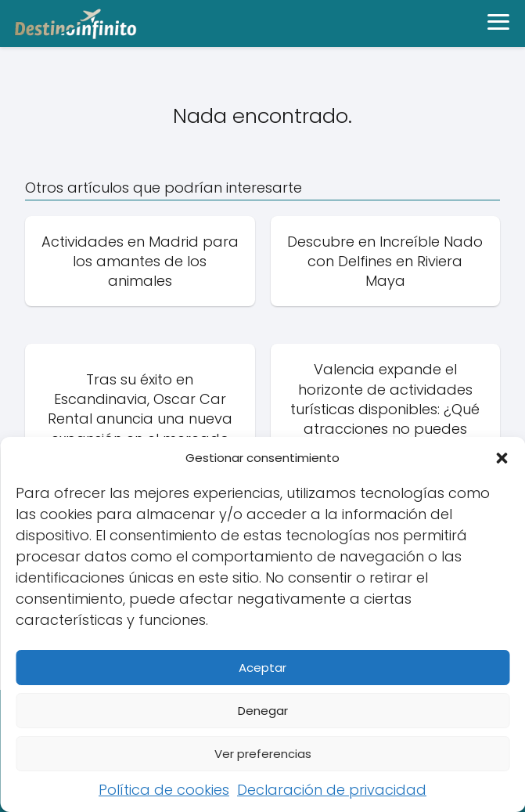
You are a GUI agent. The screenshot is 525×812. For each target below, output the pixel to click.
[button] (502, 458)
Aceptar (262, 668)
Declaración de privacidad (332, 790)
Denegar (263, 711)
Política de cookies (164, 790)
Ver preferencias (263, 754)
